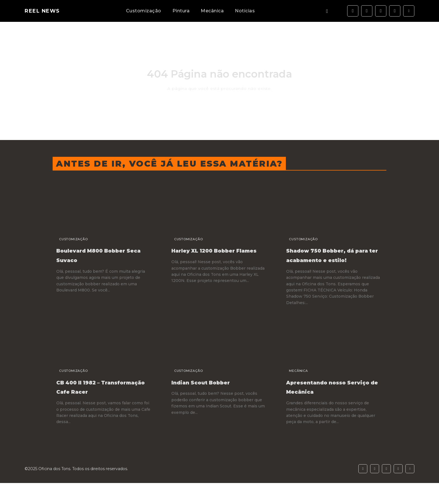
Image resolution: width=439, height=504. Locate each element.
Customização (69, 239)
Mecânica (294, 380)
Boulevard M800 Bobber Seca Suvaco (97, 255)
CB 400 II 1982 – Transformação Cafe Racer (97, 401)
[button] (327, 11)
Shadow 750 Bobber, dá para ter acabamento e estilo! (333, 260)
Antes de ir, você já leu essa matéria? (169, 164)
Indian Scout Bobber (212, 391)
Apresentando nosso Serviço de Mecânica (328, 396)
